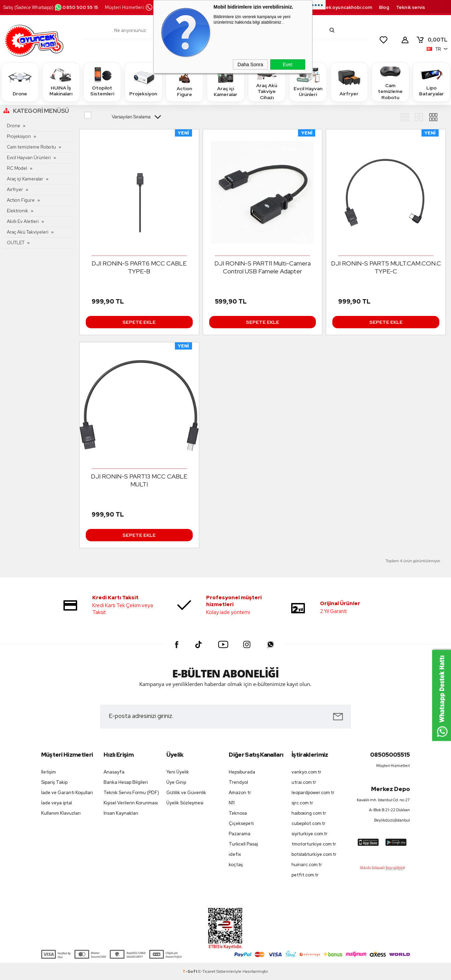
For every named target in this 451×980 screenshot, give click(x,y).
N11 (232, 803)
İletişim (49, 772)
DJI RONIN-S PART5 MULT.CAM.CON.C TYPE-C (386, 267)
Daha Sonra (251, 64)
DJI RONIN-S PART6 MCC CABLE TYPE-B (139, 267)
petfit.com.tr (305, 875)
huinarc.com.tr (307, 865)
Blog (384, 7)
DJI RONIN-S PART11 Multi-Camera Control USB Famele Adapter (263, 267)
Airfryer (349, 82)
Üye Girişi (176, 782)
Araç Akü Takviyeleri (28, 232)
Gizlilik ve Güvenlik (186, 793)
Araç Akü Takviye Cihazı (267, 82)
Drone (20, 82)
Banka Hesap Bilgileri (126, 782)
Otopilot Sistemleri (102, 82)
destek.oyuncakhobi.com (343, 7)
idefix (235, 854)
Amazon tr (240, 793)
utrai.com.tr (304, 782)
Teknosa (238, 813)
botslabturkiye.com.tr (314, 854)
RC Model (17, 168)
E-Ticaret (207, 971)
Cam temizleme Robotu (390, 82)
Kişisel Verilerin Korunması (131, 803)
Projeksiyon (143, 82)
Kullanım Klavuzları (61, 813)
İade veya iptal (57, 803)
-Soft (190, 971)
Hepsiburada (242, 772)
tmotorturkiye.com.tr (314, 844)
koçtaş (236, 865)
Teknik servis (411, 7)
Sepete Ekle (139, 322)
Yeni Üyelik (178, 772)
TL (432, 40)
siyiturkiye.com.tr (310, 834)
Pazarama (240, 834)
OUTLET (16, 243)
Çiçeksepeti (241, 823)
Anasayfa (114, 772)
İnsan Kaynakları (121, 813)
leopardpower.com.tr (313, 793)
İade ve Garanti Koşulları (67, 793)
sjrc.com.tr (302, 803)
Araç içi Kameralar (226, 82)
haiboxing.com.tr (309, 813)
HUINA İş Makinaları (61, 82)
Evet (287, 64)
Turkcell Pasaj (243, 844)
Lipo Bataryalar (431, 82)
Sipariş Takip (54, 782)
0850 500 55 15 (76, 7)
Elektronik (17, 211)
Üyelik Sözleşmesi (185, 803)
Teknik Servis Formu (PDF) (131, 793)
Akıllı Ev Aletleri (23, 221)
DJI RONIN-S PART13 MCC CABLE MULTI (139, 480)
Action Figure (185, 82)
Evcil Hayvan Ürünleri (308, 82)
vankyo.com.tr (306, 772)
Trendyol (238, 782)
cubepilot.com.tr (308, 823)
